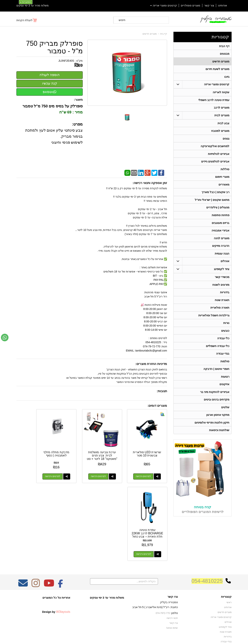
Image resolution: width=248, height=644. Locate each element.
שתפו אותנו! (172, 587)
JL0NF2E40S (66, 61)
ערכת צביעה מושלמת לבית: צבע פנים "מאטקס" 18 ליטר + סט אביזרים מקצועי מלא (111, 452)
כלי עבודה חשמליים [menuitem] (218, 349)
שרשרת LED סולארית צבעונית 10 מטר (150, 449)
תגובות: (162, 391)
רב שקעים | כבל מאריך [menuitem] (215, 194)
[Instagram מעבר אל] (36, 545)
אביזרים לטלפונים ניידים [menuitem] (215, 163)
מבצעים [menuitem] (225, 54)
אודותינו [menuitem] (222, 5)
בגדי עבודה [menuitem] (223, 357)
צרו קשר (173, 556)
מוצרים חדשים (149, 34)
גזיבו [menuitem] (227, 77)
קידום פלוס (118, 638)
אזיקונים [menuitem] (224, 388)
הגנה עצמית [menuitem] (222, 256)
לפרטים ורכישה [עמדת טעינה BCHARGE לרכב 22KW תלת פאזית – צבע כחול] (29, 470)
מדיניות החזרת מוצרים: (151, 364)
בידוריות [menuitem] (225, 295)
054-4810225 (207, 540)
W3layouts (63, 571)
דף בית (164, 34)
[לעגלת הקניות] (27, 20)
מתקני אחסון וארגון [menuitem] (218, 419)
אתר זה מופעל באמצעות (124, 638)
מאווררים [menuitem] (224, 186)
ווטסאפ (50, 92)
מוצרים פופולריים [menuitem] (191, 5)
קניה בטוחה (203, 511)
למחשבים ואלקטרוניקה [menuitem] (215, 147)
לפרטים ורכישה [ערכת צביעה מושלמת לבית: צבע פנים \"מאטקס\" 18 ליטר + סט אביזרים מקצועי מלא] (107, 470)
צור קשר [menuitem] (209, 5)
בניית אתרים (108, 638)
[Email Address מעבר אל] (23, 545)
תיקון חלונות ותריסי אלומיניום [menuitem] (212, 427)
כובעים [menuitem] (225, 334)
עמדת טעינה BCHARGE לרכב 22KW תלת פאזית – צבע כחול (33, 451)
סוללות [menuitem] (225, 170)
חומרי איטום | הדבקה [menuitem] (216, 372)
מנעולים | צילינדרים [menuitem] (218, 209)
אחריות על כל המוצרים (56, 557)
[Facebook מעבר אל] (60, 545)
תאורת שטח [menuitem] (222, 303)
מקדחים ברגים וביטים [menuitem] (217, 403)
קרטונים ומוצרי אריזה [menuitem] (164, 5)
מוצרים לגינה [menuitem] (222, 240)
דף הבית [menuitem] (224, 46)
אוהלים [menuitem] (225, 263)
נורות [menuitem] (226, 326)
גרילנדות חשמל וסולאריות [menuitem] (214, 318)
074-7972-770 (163, 573)
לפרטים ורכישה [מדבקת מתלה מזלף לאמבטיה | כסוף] (68, 470)
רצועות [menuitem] (225, 380)
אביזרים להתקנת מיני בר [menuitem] (215, 396)
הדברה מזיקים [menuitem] (221, 248)
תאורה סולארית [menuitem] (220, 310)
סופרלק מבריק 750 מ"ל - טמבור (54, 47)
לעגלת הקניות (24, 20)
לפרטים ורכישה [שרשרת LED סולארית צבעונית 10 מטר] (146, 470)
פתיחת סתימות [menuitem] (221, 217)
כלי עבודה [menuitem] (223, 341)
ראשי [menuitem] (229, 562)
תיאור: (78, 100)
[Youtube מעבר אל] (49, 545)
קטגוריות (220, 37)
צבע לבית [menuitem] (223, 124)
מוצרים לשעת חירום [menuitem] (218, 69)
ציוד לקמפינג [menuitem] (222, 271)
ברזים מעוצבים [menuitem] (221, 225)
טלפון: (174, 573)
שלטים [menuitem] (225, 411)
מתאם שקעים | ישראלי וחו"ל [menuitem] (212, 201)
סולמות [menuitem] (225, 365)
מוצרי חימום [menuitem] (222, 178)
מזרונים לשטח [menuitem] (221, 287)
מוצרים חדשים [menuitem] (221, 62)
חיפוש (122, 20)
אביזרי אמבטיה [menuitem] (220, 232)
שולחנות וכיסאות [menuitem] (219, 434)
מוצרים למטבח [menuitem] (220, 132)
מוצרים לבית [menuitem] (222, 116)
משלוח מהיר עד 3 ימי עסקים (33, 5)
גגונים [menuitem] (226, 139)
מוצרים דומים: (157, 406)
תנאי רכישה (172, 578)
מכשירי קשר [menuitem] (222, 279)
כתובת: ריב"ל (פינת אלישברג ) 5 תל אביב (155, 567)
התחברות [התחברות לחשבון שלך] (26, 2)
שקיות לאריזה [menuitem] (221, 93)
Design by (56, 571)
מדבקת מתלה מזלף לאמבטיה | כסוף (72, 449)
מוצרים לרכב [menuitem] (222, 108)
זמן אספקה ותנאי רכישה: (150, 183)
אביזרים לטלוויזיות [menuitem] (219, 155)
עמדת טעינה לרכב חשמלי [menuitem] (214, 100)
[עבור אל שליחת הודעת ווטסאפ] (5, 338)
